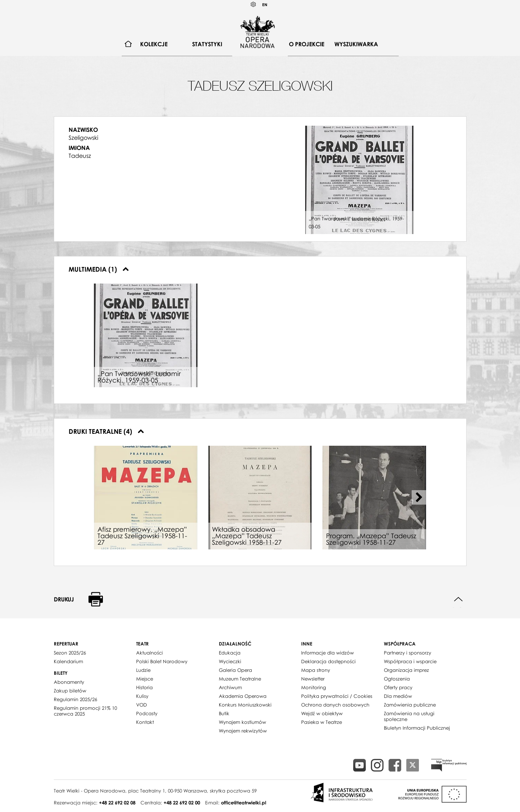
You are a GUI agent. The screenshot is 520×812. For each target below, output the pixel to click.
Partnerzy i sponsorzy (408, 653)
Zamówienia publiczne (410, 705)
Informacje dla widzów (328, 653)
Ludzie (143, 670)
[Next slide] (419, 497)
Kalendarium (68, 661)
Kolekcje (154, 44)
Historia (144, 687)
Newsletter (313, 679)
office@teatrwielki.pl (244, 803)
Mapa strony (316, 670)
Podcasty (147, 713)
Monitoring (314, 687)
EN (265, 5)
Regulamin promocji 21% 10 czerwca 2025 (85, 711)
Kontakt (145, 722)
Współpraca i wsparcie (410, 661)
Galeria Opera (235, 670)
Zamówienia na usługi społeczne (409, 716)
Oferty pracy (398, 687)
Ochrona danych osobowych (335, 705)
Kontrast (253, 5)
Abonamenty (69, 682)
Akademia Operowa (243, 696)
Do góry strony (458, 599)
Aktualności (149, 653)
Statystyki (207, 44)
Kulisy (142, 696)
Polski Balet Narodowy (162, 661)
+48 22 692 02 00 (182, 803)
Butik (224, 713)
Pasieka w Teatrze (322, 722)
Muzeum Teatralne (240, 679)
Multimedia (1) (99, 269)
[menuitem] (128, 44)
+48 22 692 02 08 (117, 803)
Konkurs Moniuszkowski (245, 705)
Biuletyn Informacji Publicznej (417, 728)
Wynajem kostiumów (242, 722)
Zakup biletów (70, 691)
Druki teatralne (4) (106, 431)
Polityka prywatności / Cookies (337, 696)
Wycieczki (230, 661)
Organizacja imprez (406, 670)
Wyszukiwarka (356, 44)
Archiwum (230, 687)
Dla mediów (398, 696)
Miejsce (145, 679)
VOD (142, 705)
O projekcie (307, 44)
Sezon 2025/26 (70, 653)
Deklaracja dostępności (328, 661)
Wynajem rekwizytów (243, 731)
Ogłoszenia (397, 679)
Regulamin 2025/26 (75, 699)
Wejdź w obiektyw (322, 713)
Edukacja (230, 653)
